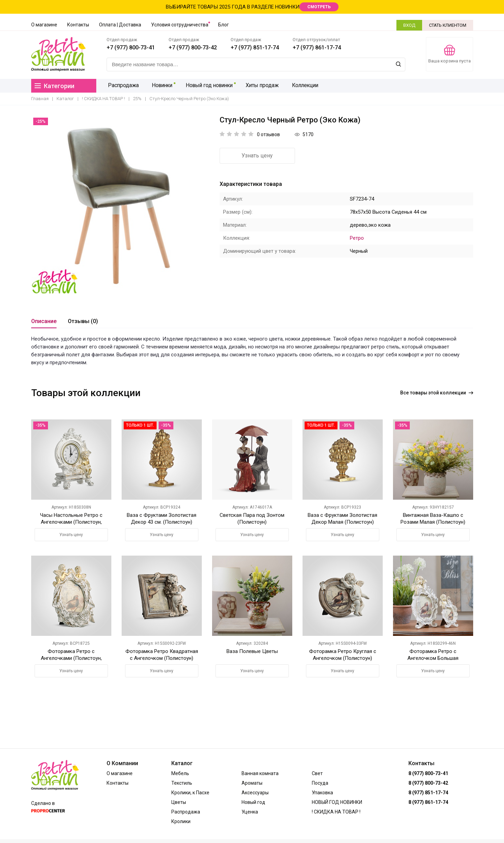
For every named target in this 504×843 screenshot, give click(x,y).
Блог (224, 25)
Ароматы (252, 783)
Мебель (180, 773)
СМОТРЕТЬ (319, 7)
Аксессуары (255, 793)
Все (437, 393)
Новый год (253, 802)
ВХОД (409, 25)
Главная (40, 99)
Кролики (181, 821)
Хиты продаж (260, 86)
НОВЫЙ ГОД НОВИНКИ (337, 802)
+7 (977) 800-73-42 (193, 48)
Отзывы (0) (83, 321)
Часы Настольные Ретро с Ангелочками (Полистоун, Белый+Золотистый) (71, 522)
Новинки (160, 86)
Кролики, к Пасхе (190, 793)
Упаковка (322, 793)
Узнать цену (257, 156)
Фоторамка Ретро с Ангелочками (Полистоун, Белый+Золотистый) (71, 658)
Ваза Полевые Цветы (252, 651)
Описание (44, 321)
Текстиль (182, 783)
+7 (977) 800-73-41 (131, 48)
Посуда (320, 783)
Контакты (78, 25)
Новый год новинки (207, 86)
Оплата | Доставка (120, 25)
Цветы (179, 802)
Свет (317, 773)
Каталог (65, 99)
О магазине (44, 25)
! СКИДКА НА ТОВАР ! (103, 99)
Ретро (357, 238)
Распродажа (122, 86)
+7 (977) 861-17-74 (317, 48)
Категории (54, 86)
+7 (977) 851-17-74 (255, 48)
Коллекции (302, 86)
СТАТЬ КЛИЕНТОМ (448, 25)
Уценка (250, 812)
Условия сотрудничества (180, 25)
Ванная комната (260, 773)
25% (137, 99)
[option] (120, 205)
